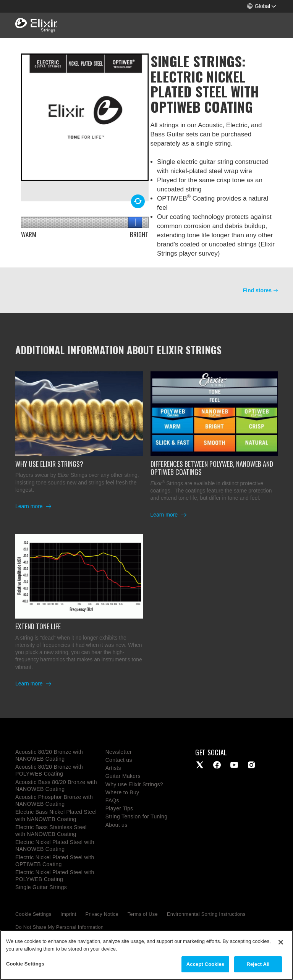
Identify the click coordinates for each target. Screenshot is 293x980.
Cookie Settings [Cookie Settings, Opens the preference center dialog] (25, 966)
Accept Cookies (205, 966)
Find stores (257, 290)
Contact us (119, 760)
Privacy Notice (102, 914)
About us (117, 825)
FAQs (112, 800)
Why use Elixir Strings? (134, 784)
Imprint (68, 914)
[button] (261, 6)
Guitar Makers (123, 776)
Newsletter (119, 752)
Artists (113, 768)
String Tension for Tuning (137, 816)
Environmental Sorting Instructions (206, 914)
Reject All (258, 966)
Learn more (30, 506)
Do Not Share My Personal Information (59, 927)
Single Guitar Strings (41, 887)
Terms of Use (143, 914)
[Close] (281, 944)
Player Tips (119, 808)
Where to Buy (122, 792)
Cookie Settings (33, 914)
